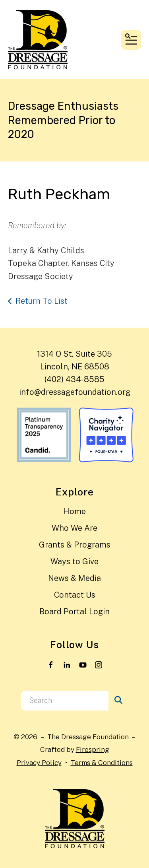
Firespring (93, 749)
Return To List (42, 301)
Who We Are (74, 528)
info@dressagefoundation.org (75, 392)
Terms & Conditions (102, 762)
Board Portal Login (74, 612)
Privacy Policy (39, 762)
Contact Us (75, 595)
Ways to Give (74, 561)
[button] (131, 40)
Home (74, 511)
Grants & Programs (75, 545)
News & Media (74, 578)
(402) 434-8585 (74, 379)
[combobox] (65, 701)
